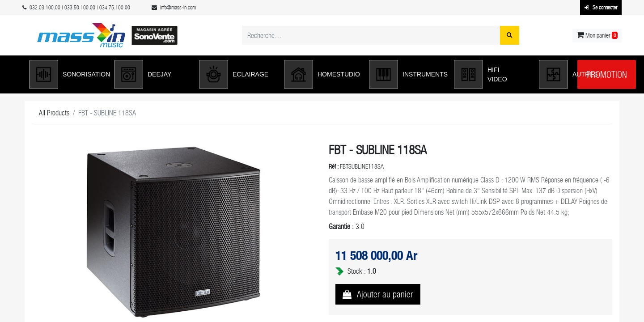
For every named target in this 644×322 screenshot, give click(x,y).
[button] (67, 74)
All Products (54, 113)
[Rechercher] (510, 35)
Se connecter (601, 8)
